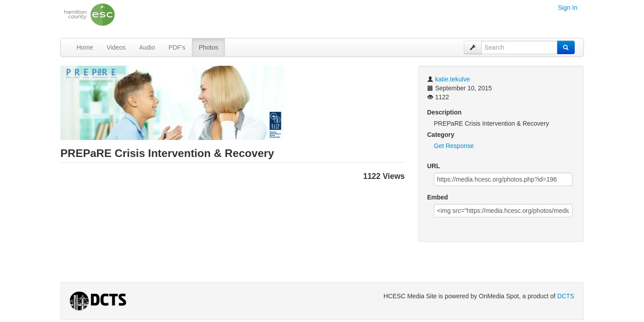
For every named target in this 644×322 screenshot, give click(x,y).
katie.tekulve (453, 79)
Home (85, 47)
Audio (147, 47)
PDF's (177, 47)
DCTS (566, 296)
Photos (208, 47)
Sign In (568, 8)
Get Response (454, 146)
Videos (116, 47)
